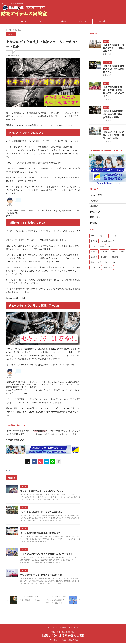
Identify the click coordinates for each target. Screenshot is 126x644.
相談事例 (63, 21)
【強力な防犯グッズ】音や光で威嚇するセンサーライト (51, 558)
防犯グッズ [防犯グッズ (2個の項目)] (108, 253)
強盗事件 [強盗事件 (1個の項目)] (94, 237)
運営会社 (63, 628)
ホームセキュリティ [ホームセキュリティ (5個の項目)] (108, 227)
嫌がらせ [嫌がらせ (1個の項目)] (112, 232)
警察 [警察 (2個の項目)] (92, 248)
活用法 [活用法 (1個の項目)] (114, 237)
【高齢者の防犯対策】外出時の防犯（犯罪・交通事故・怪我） (114, 102)
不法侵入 (102, 21)
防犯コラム (43, 21)
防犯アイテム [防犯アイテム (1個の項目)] (110, 248)
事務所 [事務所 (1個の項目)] (102, 232)
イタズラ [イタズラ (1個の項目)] (103, 221)
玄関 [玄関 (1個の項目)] (122, 237)
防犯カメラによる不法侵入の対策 (63, 636)
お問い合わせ (73, 628)
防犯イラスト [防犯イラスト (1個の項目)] (96, 253)
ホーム (24, 21)
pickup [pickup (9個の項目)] (93, 221)
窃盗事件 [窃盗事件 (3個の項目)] (94, 243)
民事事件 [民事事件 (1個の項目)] (104, 237)
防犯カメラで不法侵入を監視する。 (63, 632)
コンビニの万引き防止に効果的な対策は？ (45, 537)
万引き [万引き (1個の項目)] (93, 232)
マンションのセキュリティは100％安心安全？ (47, 490)
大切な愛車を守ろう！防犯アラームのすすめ (46, 582)
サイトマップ (53, 628)
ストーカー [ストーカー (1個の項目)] (114, 221)
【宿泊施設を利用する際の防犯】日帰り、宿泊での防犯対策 (114, 122)
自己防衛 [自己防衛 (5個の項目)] (104, 243)
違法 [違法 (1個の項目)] (100, 248)
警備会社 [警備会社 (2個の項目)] (115, 243)
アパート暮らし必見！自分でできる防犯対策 (46, 514)
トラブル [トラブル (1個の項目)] (94, 227)
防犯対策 (83, 21)
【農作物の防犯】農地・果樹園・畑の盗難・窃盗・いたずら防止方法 (114, 82)
